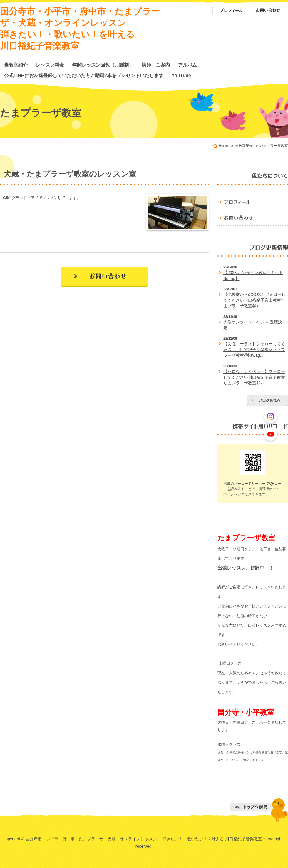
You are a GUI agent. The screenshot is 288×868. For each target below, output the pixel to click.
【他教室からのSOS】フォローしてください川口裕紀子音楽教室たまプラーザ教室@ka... (254, 300)
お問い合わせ (269, 10)
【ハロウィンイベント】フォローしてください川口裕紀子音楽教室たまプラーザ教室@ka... (254, 377)
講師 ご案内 (156, 65)
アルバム (187, 65)
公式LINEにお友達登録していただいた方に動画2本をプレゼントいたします (84, 75)
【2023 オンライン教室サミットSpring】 (253, 275)
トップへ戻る (259, 810)
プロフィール (231, 10)
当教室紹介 (16, 65)
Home (223, 146)
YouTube (181, 75)
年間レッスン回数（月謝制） (103, 65)
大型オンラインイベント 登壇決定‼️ (253, 325)
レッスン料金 (50, 65)
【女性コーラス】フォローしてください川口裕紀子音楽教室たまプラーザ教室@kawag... (254, 350)
